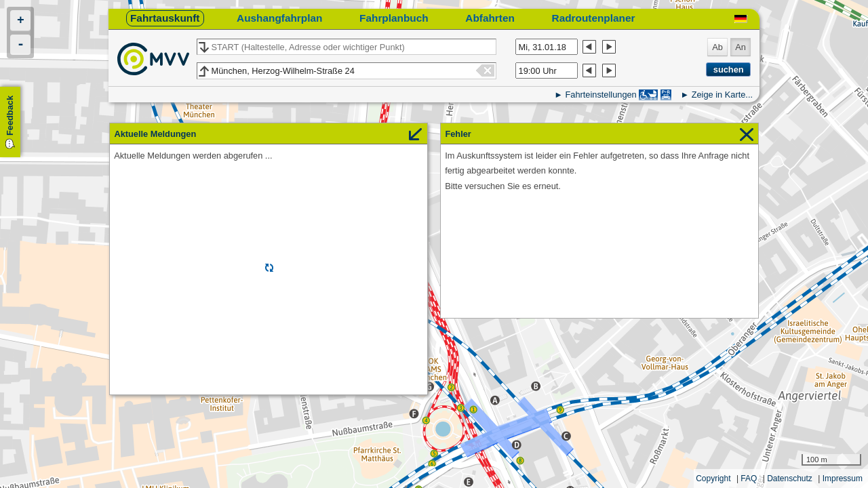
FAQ (749, 479)
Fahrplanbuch (394, 18)
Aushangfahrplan (279, 18)
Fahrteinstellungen (600, 95)
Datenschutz (790, 479)
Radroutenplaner (594, 18)
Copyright (713, 479)
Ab (717, 47)
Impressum (843, 479)
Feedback (10, 116)
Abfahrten (490, 18)
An (741, 47)
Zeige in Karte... (722, 95)
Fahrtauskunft (165, 18)
